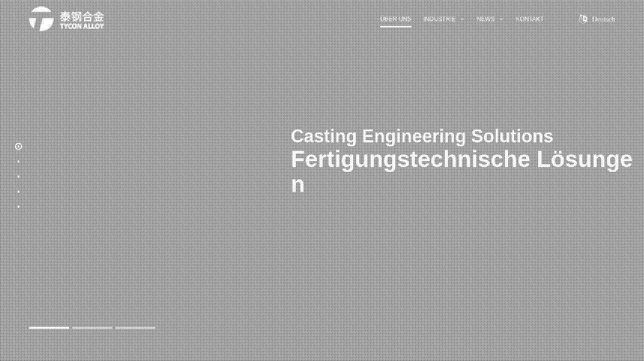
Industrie (444, 19)
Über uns (396, 19)
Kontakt (530, 19)
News (490, 19)
